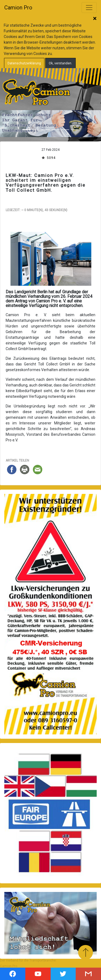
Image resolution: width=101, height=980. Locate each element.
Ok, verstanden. (60, 63)
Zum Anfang (86, 952)
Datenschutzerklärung (24, 63)
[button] (8, 124)
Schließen (95, 19)
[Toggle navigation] (89, 8)
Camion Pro (18, 8)
